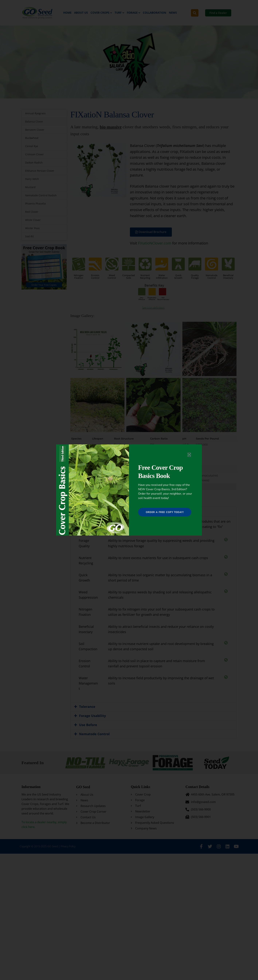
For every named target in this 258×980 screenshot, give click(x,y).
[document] (129, 490)
